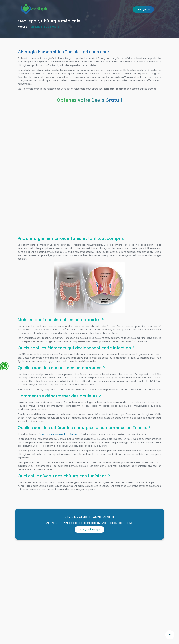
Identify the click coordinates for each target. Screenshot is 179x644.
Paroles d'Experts (134, 21)
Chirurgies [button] (64, 21)
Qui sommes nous (45, 21)
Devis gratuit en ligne (89, 529)
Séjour (118, 21)
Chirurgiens (93, 21)
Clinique (107, 21)
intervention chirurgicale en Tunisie (59, 434)
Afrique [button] (79, 21)
